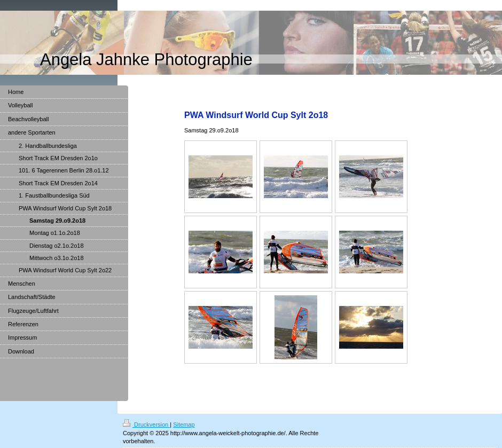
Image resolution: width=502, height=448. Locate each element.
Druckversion (146, 425)
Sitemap (184, 425)
